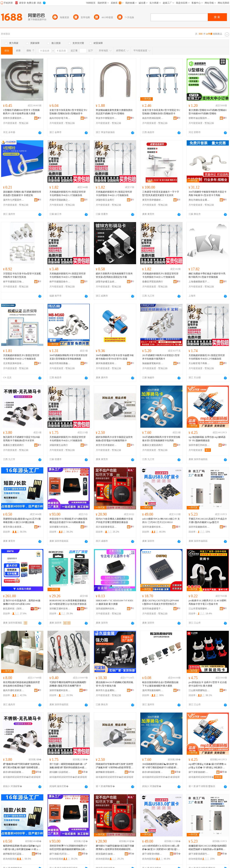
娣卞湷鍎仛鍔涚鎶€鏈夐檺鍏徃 (60, 854)
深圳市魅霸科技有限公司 (60, 690)
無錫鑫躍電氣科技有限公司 (153, 363)
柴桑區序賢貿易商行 (153, 282)
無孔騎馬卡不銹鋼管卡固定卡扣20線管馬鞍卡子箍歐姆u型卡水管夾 (21, 439)
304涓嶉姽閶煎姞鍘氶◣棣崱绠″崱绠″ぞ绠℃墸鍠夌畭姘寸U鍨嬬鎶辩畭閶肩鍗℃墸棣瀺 (160, 766)
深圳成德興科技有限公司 (106, 609)
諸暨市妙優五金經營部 (106, 282)
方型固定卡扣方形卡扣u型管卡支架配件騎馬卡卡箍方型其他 (22, 275)
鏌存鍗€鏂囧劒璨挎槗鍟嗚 (14, 772)
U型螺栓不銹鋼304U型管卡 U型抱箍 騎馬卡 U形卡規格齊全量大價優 (21, 112)
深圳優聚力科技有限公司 (60, 527)
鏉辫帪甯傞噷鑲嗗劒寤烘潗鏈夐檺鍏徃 (106, 772)
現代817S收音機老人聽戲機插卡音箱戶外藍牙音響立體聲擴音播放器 (114, 521)
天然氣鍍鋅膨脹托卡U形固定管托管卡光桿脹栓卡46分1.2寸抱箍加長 (68, 194)
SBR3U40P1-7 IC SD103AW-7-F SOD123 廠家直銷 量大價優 (115, 602)
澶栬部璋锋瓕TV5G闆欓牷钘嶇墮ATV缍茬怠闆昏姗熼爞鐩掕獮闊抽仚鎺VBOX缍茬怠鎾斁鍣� (68, 848)
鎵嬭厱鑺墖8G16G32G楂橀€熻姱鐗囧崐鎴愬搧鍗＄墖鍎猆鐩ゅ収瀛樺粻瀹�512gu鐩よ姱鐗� (208, 848)
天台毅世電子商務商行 (199, 363)
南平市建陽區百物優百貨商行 (14, 282)
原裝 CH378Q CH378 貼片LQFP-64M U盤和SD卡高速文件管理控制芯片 (161, 602)
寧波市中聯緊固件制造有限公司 (106, 118)
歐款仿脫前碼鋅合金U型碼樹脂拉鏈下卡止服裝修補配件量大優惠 (160, 684)
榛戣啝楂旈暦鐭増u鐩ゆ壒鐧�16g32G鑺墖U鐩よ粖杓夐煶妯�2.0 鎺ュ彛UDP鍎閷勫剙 (22, 848)
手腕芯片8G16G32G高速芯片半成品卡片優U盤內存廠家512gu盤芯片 (208, 521)
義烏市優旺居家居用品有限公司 (14, 690)
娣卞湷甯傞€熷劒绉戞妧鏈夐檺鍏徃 (153, 854)
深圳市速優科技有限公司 (153, 527)
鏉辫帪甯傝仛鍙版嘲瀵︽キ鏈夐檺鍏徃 (14, 854)
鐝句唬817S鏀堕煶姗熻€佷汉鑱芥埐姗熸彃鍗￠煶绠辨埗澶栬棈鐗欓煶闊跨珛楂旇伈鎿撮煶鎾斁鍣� (115, 848)
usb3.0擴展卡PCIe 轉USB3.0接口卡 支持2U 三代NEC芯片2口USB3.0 (161, 521)
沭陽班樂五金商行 (59, 445)
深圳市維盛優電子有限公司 (153, 609)
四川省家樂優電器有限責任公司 (106, 527)
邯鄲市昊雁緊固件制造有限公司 (14, 118)
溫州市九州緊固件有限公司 (14, 200)
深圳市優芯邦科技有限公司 (199, 445)
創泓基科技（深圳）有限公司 (14, 609)
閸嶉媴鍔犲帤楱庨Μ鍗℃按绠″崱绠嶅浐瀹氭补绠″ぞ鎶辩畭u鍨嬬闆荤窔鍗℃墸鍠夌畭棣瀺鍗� (115, 766)
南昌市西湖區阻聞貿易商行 (153, 118)
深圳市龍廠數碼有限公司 (199, 527)
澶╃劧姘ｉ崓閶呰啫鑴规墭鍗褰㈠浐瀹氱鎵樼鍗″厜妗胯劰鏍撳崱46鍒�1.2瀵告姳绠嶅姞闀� (68, 766)
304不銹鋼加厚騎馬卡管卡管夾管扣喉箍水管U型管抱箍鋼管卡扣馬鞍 (161, 439)
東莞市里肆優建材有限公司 (153, 200)
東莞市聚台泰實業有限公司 (14, 527)
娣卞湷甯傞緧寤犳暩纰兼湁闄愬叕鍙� (199, 854)
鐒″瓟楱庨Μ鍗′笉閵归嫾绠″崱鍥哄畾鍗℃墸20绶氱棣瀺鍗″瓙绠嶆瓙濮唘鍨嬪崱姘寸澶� (22, 766)
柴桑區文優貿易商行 (13, 445)
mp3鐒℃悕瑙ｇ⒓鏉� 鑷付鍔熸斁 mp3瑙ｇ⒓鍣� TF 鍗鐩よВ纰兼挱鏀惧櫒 (207, 766)
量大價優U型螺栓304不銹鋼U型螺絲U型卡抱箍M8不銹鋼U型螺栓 (208, 112)
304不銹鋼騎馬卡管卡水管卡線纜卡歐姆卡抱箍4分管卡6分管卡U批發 (115, 357)
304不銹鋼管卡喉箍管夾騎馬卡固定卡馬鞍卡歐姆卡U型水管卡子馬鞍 (208, 194)
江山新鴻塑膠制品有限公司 (199, 690)
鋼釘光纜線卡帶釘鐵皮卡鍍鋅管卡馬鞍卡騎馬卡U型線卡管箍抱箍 (207, 275)
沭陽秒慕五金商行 (105, 200)
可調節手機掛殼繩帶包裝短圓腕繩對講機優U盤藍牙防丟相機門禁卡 (68, 684)
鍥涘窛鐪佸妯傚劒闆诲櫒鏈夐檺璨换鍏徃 (106, 854)
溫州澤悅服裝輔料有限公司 (153, 690)
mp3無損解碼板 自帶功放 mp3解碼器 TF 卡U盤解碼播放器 (207, 439)
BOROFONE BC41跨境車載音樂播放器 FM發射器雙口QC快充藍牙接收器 (68, 602)
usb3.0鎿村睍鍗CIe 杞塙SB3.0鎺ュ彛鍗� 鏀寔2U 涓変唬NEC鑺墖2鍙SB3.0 (161, 848)
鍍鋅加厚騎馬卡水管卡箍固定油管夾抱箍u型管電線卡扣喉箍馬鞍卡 (114, 439)
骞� (38, 772)
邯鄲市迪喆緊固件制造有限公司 (199, 118)
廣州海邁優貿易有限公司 (106, 363)
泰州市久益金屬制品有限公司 (106, 690)
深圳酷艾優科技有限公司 (60, 609)
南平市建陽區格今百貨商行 (60, 282)
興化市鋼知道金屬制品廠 (199, 200)
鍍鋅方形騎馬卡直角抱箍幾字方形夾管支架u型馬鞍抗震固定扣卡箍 (114, 275)
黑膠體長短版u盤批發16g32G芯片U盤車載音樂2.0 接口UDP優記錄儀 (22, 521)
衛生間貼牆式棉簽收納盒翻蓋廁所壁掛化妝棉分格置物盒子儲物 (21, 684)
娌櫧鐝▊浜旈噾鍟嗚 (60, 772)
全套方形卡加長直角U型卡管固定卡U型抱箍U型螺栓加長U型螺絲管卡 (68, 112)
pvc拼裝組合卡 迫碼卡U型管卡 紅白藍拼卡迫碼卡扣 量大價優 (208, 684)
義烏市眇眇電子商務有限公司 (60, 118)
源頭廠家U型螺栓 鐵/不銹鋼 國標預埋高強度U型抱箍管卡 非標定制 (22, 194)
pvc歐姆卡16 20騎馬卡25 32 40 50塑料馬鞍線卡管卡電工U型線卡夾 (207, 602)
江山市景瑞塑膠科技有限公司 (199, 609)
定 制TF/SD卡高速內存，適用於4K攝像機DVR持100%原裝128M (22, 602)
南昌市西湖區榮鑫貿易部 (60, 363)
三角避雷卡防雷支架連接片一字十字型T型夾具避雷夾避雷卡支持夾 (161, 194)
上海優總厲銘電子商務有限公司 (199, 282)
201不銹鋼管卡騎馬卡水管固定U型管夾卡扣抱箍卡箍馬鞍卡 (161, 357)
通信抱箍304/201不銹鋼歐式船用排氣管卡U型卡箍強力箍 (115, 684)
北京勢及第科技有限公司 (14, 363)
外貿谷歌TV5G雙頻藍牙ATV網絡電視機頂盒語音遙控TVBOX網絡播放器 (68, 521)
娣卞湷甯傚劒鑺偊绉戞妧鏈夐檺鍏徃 (199, 772)
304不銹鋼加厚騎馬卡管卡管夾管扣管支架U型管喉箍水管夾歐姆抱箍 (68, 357)
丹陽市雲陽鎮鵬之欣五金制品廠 (60, 200)
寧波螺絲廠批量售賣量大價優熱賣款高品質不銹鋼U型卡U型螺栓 (114, 112)
